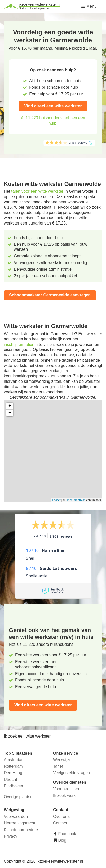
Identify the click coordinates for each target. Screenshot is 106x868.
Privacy (10, 836)
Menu (89, 6)
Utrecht (10, 779)
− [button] (10, 413)
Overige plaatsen (19, 797)
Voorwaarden (16, 816)
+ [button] (10, 406)
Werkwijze (62, 760)
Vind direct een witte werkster (53, 106)
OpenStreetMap (76, 500)
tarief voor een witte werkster (37, 191)
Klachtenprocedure (21, 830)
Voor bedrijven (66, 789)
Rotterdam (13, 766)
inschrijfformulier (19, 344)
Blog (62, 840)
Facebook (67, 834)
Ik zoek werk (64, 795)
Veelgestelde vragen (71, 773)
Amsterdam (14, 760)
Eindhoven (14, 786)
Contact (60, 823)
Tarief (58, 766)
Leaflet (56, 500)
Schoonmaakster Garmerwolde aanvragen (50, 295)
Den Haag (13, 773)
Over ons (61, 816)
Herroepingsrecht (19, 823)
